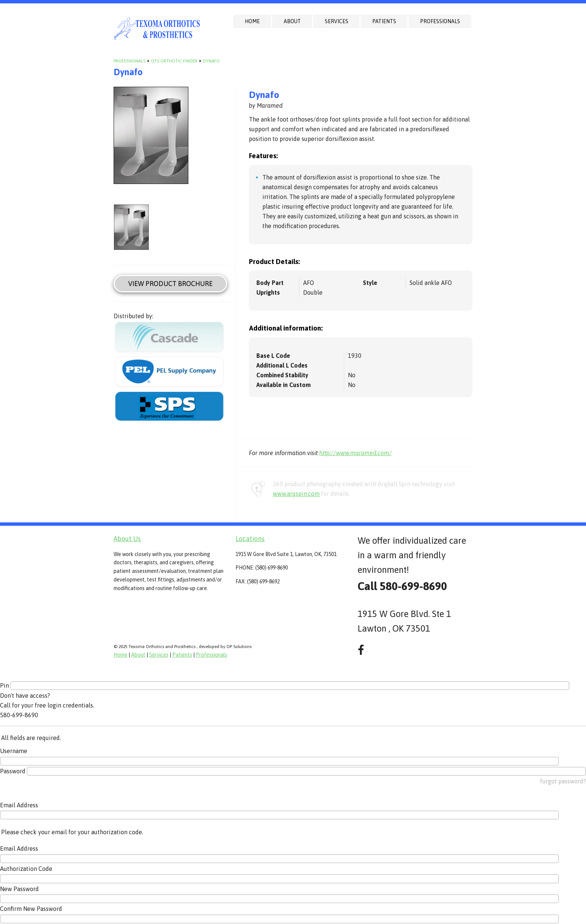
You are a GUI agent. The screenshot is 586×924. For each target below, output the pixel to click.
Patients (384, 21)
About (292, 21)
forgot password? (563, 781)
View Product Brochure (170, 284)
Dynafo (211, 61)
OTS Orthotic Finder (174, 61)
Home (252, 21)
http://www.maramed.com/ (355, 453)
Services (337, 21)
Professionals (440, 21)
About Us (127, 539)
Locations (250, 539)
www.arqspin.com (296, 494)
